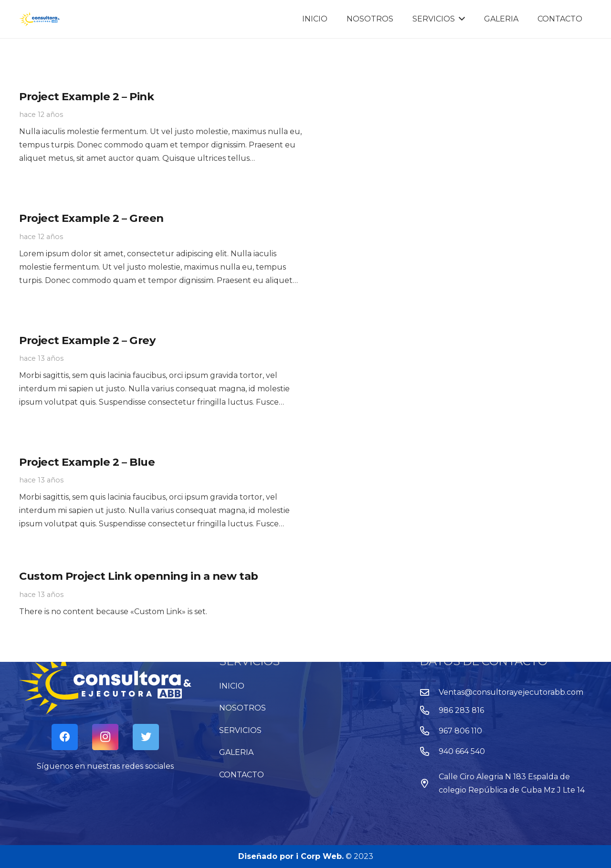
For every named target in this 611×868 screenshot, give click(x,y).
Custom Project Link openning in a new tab (139, 576)
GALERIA (236, 752)
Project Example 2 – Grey (87, 340)
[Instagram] (105, 737)
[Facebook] (65, 737)
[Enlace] (39, 19)
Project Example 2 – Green (91, 218)
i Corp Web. (320, 856)
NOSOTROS (242, 708)
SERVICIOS (240, 730)
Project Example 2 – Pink (86, 96)
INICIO (232, 686)
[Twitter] (146, 737)
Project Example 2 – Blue (87, 462)
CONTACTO (242, 775)
